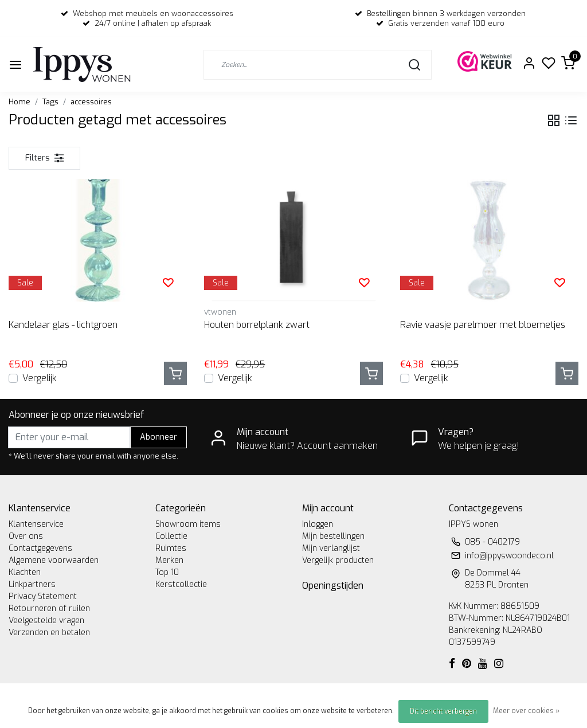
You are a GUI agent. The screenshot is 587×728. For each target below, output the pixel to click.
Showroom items (188, 524)
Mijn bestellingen (333, 536)
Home (19, 102)
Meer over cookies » (526, 711)
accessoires (91, 102)
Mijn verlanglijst (331, 548)
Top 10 (167, 572)
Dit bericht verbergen (443, 711)
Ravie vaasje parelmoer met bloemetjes (483, 325)
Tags (50, 102)
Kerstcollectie (181, 584)
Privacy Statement (43, 596)
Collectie (171, 536)
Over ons (26, 536)
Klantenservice (36, 524)
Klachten (25, 572)
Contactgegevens (40, 548)
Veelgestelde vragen (46, 621)
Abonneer (159, 437)
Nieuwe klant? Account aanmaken (307, 446)
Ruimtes (171, 548)
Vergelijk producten (338, 560)
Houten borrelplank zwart (257, 325)
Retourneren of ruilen (49, 608)
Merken (169, 560)
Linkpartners (32, 584)
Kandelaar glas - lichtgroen (63, 325)
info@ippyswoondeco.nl (509, 556)
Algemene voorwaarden (54, 560)
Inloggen (318, 524)
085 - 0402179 (492, 542)
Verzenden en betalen (49, 633)
